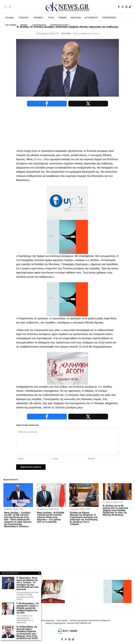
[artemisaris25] (17, 592)
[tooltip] (119, 7)
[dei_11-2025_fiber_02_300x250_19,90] (67, 237)
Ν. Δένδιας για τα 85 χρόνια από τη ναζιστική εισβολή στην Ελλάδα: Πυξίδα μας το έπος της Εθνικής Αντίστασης (116, 511)
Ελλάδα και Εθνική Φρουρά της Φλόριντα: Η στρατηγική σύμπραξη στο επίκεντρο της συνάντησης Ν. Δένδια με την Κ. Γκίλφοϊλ (84, 519)
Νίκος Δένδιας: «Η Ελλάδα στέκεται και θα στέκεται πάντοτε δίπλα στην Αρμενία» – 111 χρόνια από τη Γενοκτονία (51, 518)
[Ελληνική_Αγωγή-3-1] (67, 368)
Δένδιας (38, 159)
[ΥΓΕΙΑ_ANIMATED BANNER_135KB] (67, 203)
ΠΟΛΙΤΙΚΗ (66, 33)
